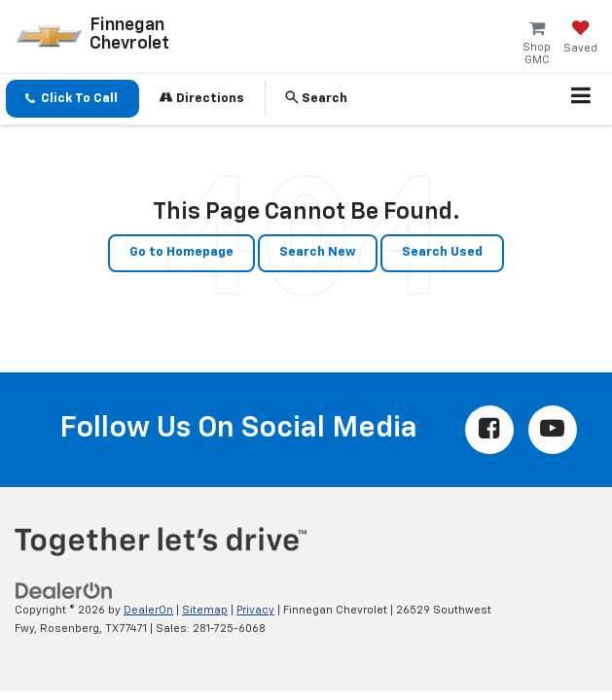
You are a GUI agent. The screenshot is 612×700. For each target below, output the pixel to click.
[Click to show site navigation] (581, 99)
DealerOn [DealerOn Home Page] (148, 610)
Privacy (255, 610)
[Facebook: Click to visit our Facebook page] (489, 430)
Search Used (442, 252)
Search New (318, 252)
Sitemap (205, 610)
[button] (72, 99)
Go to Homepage (181, 252)
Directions (202, 98)
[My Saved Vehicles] (580, 39)
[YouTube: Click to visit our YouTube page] (553, 430)
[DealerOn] (64, 592)
